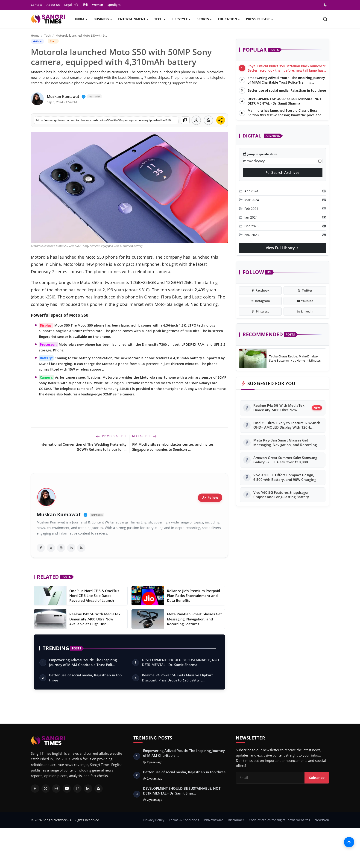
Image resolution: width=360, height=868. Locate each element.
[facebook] (41, 548)
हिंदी (85, 5)
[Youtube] (67, 789)
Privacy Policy (154, 820)
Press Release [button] (260, 19)
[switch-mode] (326, 5)
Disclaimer (236, 820)
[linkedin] (71, 548)
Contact (36, 5)
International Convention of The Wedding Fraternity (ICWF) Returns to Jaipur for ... (83, 447)
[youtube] (305, 301)
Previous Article (111, 436)
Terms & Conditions (184, 820)
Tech (47, 35)
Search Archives (283, 172)
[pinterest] (260, 312)
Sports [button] (205, 19)
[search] (325, 19)
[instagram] (61, 548)
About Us (53, 5)
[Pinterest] (77, 789)
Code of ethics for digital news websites (279, 820)
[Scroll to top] (349, 842)
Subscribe (317, 778)
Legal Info (71, 5)
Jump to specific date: (260, 154)
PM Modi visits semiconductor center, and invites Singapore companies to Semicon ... (173, 447)
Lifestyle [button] (181, 19)
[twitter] (51, 548)
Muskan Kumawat (59, 515)
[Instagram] (56, 789)
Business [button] (103, 19)
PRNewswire (214, 820)
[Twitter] (46, 789)
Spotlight (114, 5)
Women (98, 5)
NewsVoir (322, 820)
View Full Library (283, 248)
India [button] (82, 19)
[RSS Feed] (99, 789)
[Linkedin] (88, 789)
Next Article (144, 436)
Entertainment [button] (133, 19)
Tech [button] (160, 19)
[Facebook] (35, 789)
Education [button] (229, 19)
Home (35, 35)
